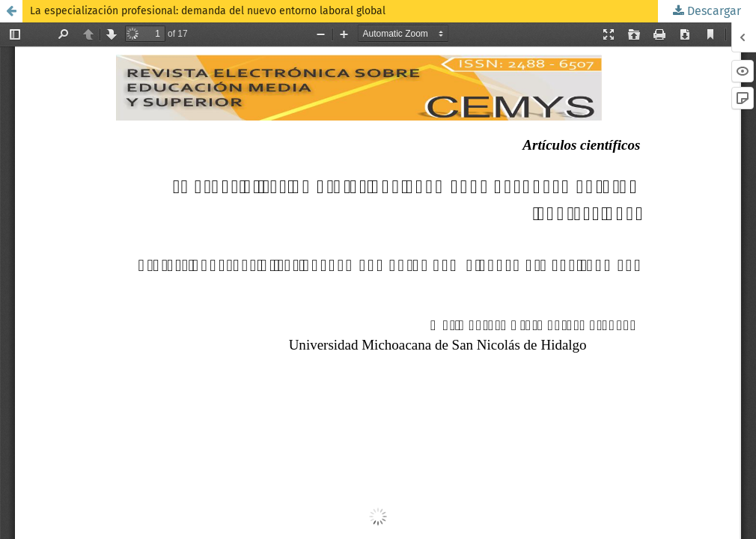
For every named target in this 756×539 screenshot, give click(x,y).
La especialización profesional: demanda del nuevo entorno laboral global (208, 11)
